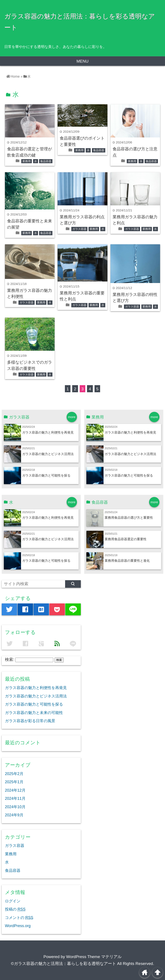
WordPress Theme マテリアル (94, 957)
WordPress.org (18, 926)
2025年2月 (14, 774)
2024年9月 (14, 815)
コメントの (19, 918)
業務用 (27, 161)
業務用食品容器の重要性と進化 (127, 561)
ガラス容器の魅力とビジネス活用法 (48, 454)
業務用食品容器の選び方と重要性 (129, 518)
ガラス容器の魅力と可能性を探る (46, 475)
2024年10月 (15, 807)
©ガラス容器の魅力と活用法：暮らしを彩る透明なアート (63, 964)
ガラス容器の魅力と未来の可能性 (34, 713)
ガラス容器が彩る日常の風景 (30, 721)
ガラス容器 (79, 229)
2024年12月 (15, 790)
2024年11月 (15, 798)
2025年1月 (14, 782)
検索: (10, 659)
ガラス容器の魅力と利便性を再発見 (48, 432)
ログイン (13, 901)
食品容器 (46, 161)
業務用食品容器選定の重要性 (126, 539)
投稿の (15, 909)
